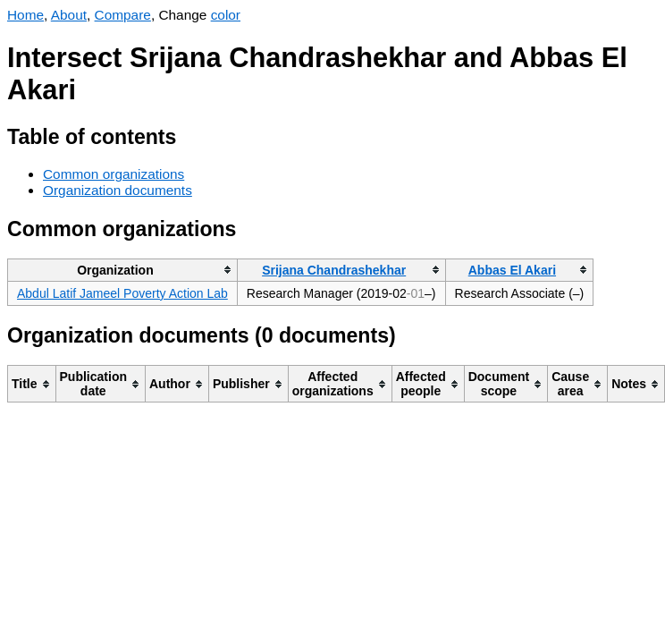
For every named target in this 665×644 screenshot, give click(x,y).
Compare (123, 15)
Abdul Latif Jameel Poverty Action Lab (122, 293)
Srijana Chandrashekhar (334, 270)
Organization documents (118, 190)
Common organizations (114, 174)
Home (25, 15)
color (226, 15)
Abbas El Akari (512, 270)
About (69, 15)
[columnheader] (123, 270)
